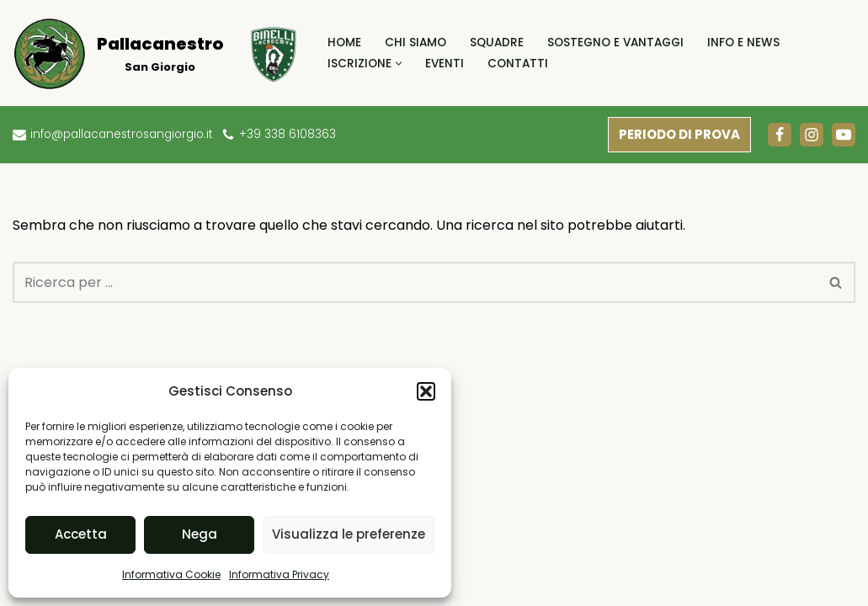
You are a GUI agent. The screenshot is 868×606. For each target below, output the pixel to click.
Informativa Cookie (171, 574)
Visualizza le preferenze (349, 534)
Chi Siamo (415, 43)
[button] (426, 391)
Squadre (497, 43)
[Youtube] (844, 135)
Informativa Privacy (279, 574)
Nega (200, 534)
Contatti (518, 64)
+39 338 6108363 (288, 134)
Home (344, 43)
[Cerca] (415, 282)
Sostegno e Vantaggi (615, 43)
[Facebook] (780, 135)
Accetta (81, 534)
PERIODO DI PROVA (679, 134)
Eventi (445, 64)
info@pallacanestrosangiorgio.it (122, 134)
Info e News (743, 43)
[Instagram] (812, 135)
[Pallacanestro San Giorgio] (118, 53)
